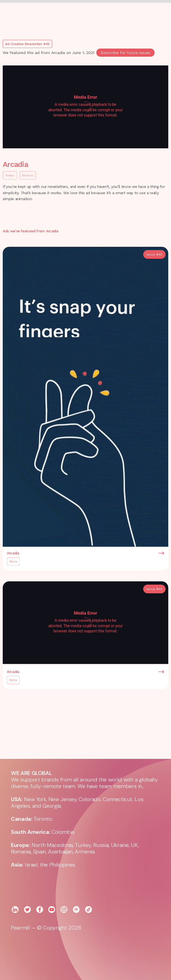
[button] (119, 14)
